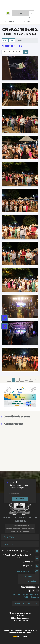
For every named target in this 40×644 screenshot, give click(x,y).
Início (5, 40)
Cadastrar (20, 499)
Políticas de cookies (31, 597)
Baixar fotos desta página (13, 52)
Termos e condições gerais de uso (26, 594)
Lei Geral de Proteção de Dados (25, 604)
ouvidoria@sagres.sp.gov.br (24, 571)
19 (31, 380)
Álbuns (12, 40)
